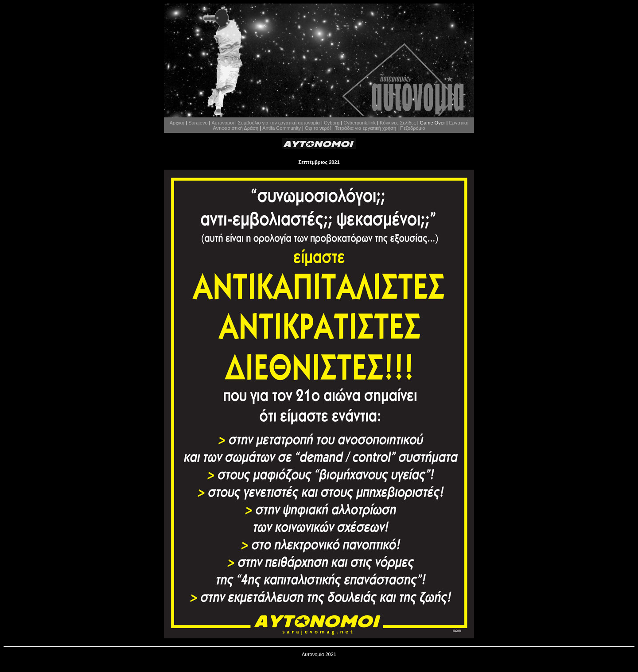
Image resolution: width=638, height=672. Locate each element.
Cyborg (332, 123)
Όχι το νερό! (318, 128)
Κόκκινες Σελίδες (398, 123)
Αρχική (177, 123)
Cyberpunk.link (360, 123)
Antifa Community (282, 128)
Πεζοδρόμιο (412, 128)
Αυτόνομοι (223, 123)
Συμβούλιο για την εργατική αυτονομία (279, 123)
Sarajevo (198, 123)
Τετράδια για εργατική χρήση (366, 128)
